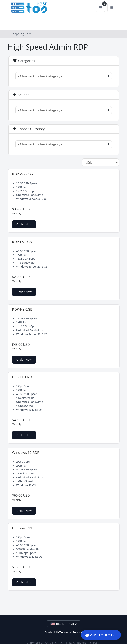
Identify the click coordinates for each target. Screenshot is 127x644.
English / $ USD (64, 624)
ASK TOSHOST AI (101, 635)
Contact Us (52, 632)
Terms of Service (71, 632)
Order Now (24, 224)
